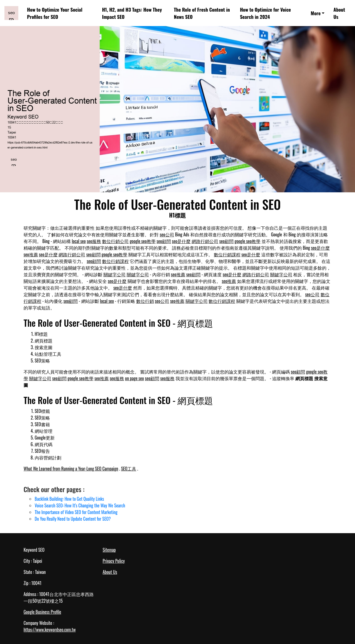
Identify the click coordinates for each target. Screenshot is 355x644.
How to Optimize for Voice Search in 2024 (265, 13)
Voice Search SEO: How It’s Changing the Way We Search (80, 505)
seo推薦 (31, 254)
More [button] (316, 13)
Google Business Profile (42, 612)
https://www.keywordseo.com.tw (50, 630)
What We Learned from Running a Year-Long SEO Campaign (71, 469)
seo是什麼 (181, 241)
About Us (339, 13)
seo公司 (167, 234)
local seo (79, 241)
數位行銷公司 (115, 241)
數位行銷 (145, 301)
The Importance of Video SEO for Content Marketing (76, 512)
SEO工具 (129, 469)
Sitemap (109, 550)
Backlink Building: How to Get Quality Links (69, 499)
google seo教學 (143, 241)
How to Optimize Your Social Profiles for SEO (55, 13)
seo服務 (94, 241)
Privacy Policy (114, 561)
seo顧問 (164, 241)
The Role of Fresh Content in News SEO (202, 13)
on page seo (135, 378)
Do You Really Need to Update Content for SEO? (73, 519)
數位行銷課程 (227, 254)
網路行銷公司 (205, 241)
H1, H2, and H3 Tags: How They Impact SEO (132, 13)
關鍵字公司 (115, 274)
